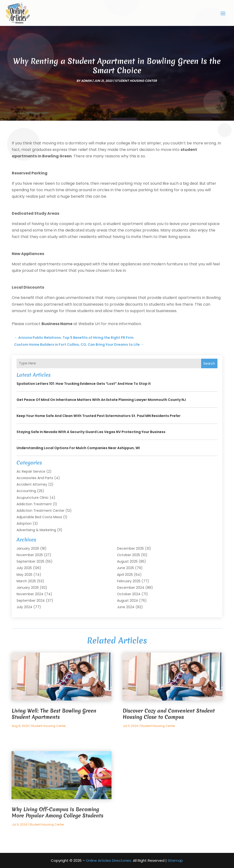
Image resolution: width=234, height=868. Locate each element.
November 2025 (30, 555)
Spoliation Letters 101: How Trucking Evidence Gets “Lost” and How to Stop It (84, 384)
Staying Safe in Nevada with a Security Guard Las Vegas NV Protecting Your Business (91, 432)
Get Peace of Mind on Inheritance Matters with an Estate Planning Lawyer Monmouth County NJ (101, 400)
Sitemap (175, 860)
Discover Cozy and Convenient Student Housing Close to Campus (169, 714)
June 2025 (126, 568)
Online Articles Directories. (109, 860)
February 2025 (129, 581)
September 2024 (31, 600)
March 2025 (26, 581)
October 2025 (129, 555)
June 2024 (126, 607)
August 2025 (127, 561)
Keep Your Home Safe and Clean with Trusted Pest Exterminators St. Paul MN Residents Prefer (99, 416)
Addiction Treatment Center (41, 511)
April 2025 (125, 575)
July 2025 (24, 568)
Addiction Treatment (34, 504)
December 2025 (130, 548)
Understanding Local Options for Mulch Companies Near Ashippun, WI (78, 448)
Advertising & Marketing (36, 530)
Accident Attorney (32, 484)
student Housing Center (136, 81)
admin (87, 81)
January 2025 (28, 588)
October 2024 (129, 594)
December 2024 (131, 588)
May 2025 (24, 575)
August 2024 (128, 600)
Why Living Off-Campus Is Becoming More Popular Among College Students (58, 812)
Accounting (26, 491)
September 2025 (30, 561)
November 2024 (30, 594)
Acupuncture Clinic (33, 498)
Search (209, 363)
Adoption (24, 523)
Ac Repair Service (31, 471)
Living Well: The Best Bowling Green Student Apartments (54, 714)
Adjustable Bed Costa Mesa (39, 517)
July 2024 (24, 607)
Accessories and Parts (35, 478)
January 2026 (28, 548)
